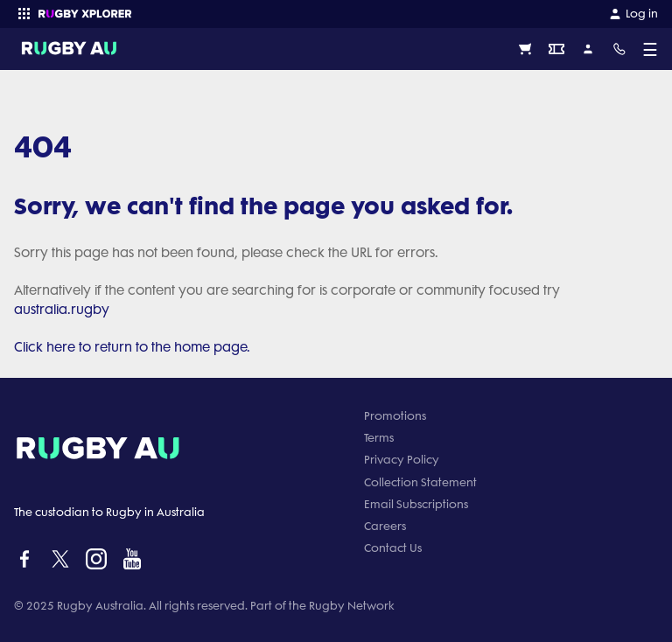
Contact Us (393, 548)
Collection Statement (420, 482)
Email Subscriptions (416, 504)
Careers (385, 526)
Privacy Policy (402, 460)
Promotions (395, 416)
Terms (379, 438)
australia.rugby (62, 310)
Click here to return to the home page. (132, 347)
